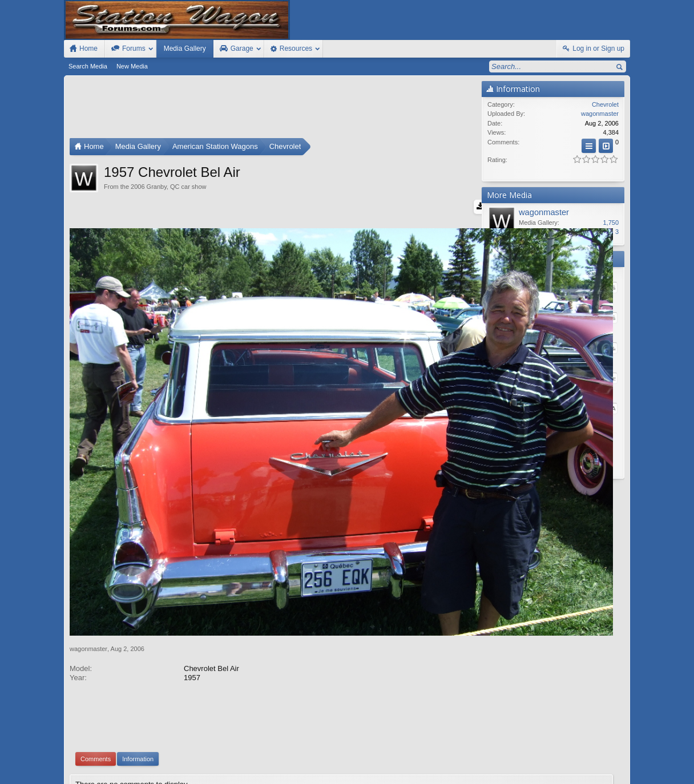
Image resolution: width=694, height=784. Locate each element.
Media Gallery (185, 49)
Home (590, 763)
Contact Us (540, 763)
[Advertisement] (273, 110)
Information (138, 656)
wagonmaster (88, 545)
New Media (132, 66)
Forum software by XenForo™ (146, 774)
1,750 (611, 223)
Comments (96, 656)
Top (607, 763)
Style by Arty (610, 774)
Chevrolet (605, 104)
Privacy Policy (567, 774)
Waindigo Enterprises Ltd (403, 710)
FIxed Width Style (91, 763)
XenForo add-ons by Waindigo (297, 710)
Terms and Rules (519, 774)
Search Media (88, 66)
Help (571, 763)
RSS (623, 763)
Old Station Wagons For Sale (404, 763)
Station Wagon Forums (485, 763)
